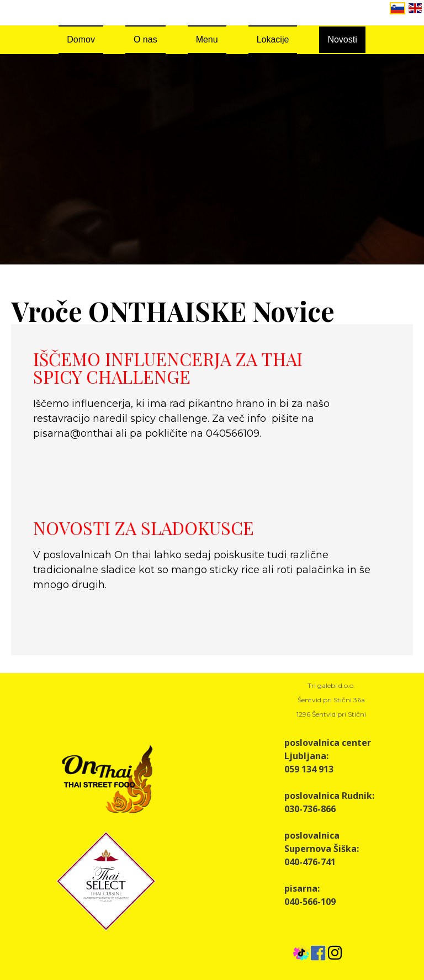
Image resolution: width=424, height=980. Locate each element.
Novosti (342, 39)
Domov (81, 39)
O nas (145, 39)
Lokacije (273, 39)
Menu (207, 39)
